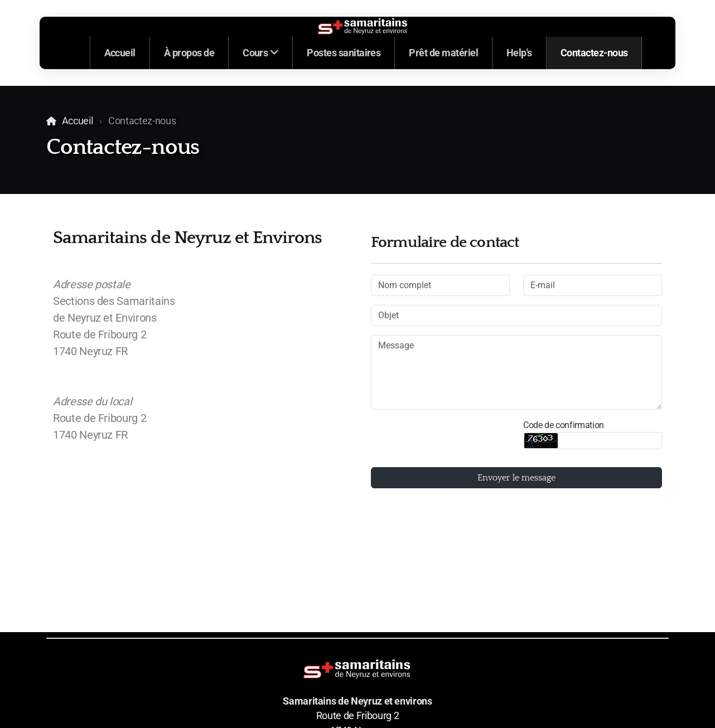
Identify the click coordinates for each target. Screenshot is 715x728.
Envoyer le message (516, 478)
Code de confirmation (564, 425)
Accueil (78, 121)
